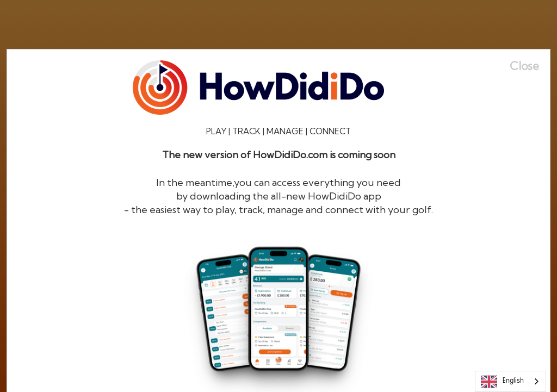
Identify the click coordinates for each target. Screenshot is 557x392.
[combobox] (510, 381)
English (502, 382)
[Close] (530, 66)
